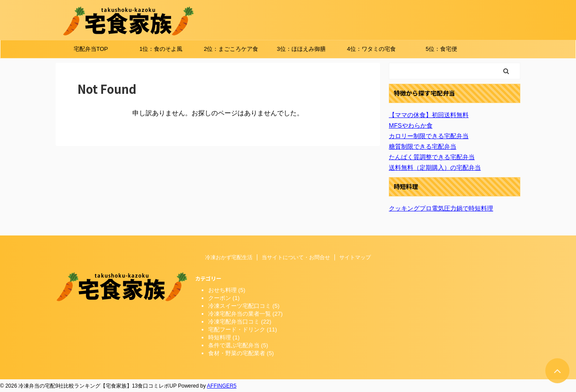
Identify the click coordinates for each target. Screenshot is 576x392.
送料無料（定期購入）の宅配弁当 (435, 167)
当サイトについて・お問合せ (296, 257)
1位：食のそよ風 (161, 49)
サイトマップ (355, 257)
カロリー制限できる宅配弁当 (429, 136)
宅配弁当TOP (91, 49)
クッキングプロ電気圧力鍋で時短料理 (441, 208)
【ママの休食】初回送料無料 (429, 115)
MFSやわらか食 (411, 125)
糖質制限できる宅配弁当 (423, 146)
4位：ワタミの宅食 (371, 49)
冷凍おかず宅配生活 (229, 257)
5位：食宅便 (441, 49)
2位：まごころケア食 (231, 49)
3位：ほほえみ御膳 (301, 49)
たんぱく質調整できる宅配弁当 (432, 157)
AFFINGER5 (222, 386)
